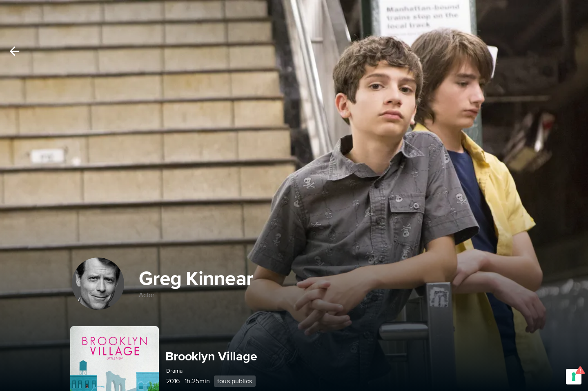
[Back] (14, 51)
